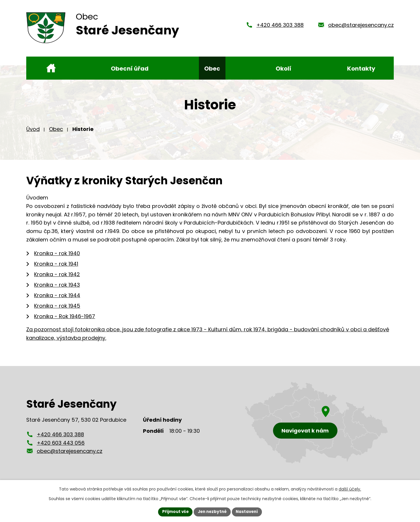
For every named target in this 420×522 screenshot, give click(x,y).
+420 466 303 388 (280, 27)
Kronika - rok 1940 (57, 257)
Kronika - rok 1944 (57, 299)
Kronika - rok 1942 (57, 278)
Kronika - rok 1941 (56, 268)
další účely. (350, 489)
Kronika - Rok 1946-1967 (65, 320)
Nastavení (249, 512)
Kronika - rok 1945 (57, 310)
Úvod (33, 133)
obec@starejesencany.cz (361, 27)
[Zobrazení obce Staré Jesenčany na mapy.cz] (316, 427)
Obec (56, 133)
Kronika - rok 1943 (57, 289)
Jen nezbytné (212, 512)
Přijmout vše (174, 512)
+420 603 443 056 (61, 447)
